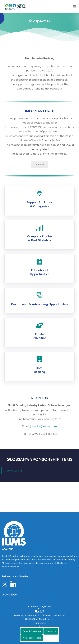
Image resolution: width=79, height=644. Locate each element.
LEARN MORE (40, 164)
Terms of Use (40, 623)
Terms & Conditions (32, 631)
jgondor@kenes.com (44, 426)
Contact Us (51, 631)
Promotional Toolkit (32, 638)
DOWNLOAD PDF (15, 471)
